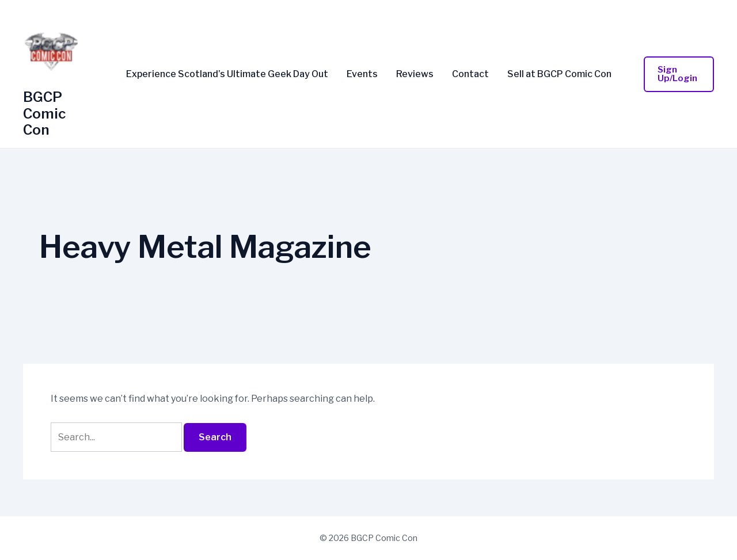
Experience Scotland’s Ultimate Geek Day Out (227, 74)
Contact (470, 74)
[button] (679, 74)
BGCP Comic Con (44, 114)
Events (362, 74)
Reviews (415, 74)
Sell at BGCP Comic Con (559, 74)
